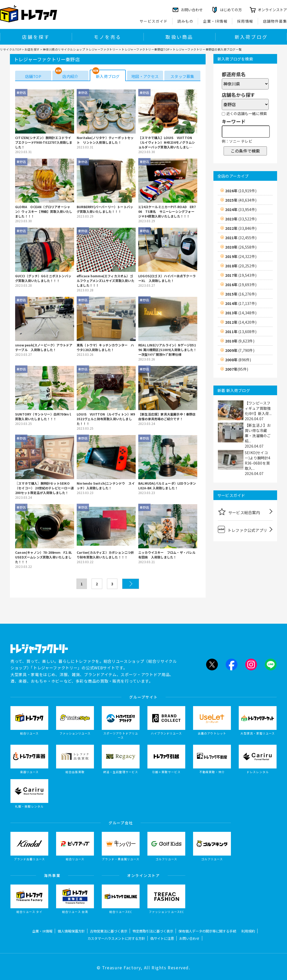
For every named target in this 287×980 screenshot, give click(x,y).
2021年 (241, 238)
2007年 (237, 369)
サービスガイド (154, 21)
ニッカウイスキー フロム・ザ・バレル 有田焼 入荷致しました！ (168, 555)
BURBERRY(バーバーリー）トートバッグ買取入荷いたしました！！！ (105, 209)
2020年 (241, 247)
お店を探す (32, 49)
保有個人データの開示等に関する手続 (207, 931)
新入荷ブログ (251, 37)
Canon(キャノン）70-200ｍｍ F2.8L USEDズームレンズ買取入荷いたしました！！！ (45, 557)
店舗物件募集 (275, 21)
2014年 (241, 303)
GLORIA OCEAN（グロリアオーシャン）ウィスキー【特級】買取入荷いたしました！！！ (44, 211)
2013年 (241, 313)
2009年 (240, 350)
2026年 (241, 191)
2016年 (241, 285)
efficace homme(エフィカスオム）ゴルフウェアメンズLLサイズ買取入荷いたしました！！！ (106, 281)
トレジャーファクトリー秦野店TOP (145, 49)
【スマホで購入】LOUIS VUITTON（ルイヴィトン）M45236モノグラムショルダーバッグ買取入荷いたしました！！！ (167, 142)
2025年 (241, 200)
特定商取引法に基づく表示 (153, 931)
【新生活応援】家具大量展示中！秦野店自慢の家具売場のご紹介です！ (167, 416)
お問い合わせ (189, 938)
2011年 (241, 332)
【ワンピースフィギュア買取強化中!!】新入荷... (258, 408)
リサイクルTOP (11, 49)
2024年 (241, 209)
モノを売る (107, 37)
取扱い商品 (179, 37)
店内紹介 (70, 76)
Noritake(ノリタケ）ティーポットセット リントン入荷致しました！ (105, 140)
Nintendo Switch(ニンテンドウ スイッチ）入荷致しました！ (106, 486)
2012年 (241, 322)
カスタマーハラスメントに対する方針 (116, 938)
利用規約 (248, 931)
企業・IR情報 (215, 21)
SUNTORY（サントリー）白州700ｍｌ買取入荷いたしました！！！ (43, 416)
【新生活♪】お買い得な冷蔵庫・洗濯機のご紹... (258, 433)
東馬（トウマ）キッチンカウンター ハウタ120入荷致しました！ (105, 347)
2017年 (241, 275)
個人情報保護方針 (71, 931)
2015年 (241, 294)
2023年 (241, 219)
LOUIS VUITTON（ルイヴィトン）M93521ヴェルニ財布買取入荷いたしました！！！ (106, 419)
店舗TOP (33, 76)
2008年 (238, 360)
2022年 (241, 228)
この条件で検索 (245, 151)
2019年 (241, 256)
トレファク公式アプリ (243, 529)
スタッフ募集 (182, 76)
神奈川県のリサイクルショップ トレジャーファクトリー (80, 49)
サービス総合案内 (239, 512)
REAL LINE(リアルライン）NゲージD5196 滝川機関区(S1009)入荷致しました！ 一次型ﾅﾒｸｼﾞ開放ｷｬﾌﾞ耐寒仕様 (168, 350)
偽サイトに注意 (162, 938)
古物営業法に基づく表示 (109, 931)
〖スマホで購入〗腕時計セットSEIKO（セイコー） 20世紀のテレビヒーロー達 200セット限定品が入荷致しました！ (44, 488)
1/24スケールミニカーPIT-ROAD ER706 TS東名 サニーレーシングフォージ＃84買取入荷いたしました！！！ (167, 211)
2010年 (240, 341)
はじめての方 (231, 10)
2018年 (241, 266)
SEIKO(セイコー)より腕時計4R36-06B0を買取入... (258, 460)
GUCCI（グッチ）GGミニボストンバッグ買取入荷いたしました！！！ (43, 278)
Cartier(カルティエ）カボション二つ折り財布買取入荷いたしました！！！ (105, 555)
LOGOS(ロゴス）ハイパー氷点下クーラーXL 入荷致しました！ (167, 278)
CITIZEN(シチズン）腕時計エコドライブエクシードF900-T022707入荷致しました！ (44, 142)
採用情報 (245, 21)
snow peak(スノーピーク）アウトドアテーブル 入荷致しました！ (44, 347)
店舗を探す (36, 37)
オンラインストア (272, 10)
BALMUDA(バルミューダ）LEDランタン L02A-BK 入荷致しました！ (168, 486)
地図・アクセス (145, 76)
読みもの (186, 21)
